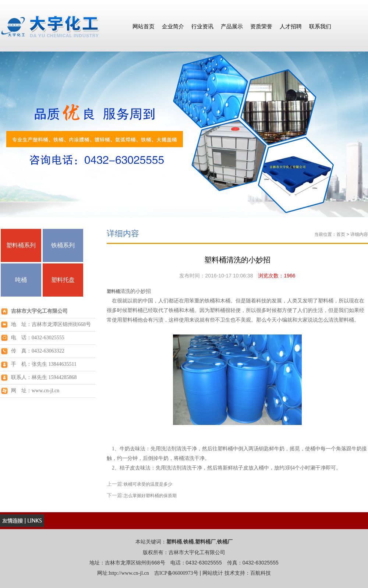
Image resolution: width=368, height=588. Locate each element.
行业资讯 (202, 26)
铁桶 (188, 542)
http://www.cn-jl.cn (129, 573)
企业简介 (173, 26)
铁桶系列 (63, 245)
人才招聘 (291, 26)
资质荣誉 (261, 26)
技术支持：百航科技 (248, 573)
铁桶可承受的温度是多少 (148, 484)
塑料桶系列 (21, 245)
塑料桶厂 (205, 542)
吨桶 (21, 280)
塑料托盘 (63, 280)
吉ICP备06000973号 (176, 573)
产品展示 (232, 26)
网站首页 (144, 26)
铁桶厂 (225, 542)
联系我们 (320, 26)
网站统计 (213, 573)
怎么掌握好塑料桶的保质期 (150, 496)
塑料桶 (113, 291)
